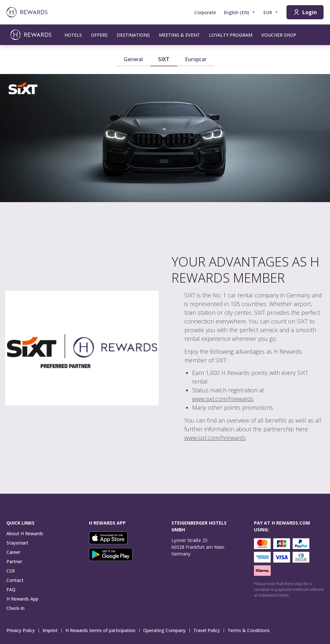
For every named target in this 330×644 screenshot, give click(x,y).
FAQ (11, 589)
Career (13, 552)
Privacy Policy (23, 630)
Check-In (15, 608)
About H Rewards (25, 533)
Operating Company (166, 630)
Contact (15, 580)
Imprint (52, 630)
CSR (11, 571)
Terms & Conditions (251, 630)
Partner (14, 561)
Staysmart (17, 543)
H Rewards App (22, 599)
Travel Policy (209, 630)
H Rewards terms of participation (102, 630)
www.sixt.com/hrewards (223, 399)
